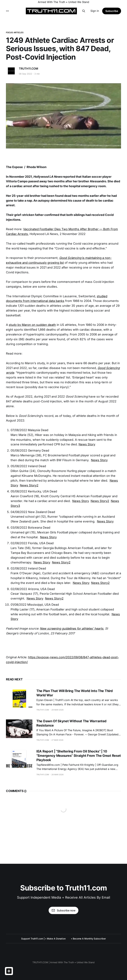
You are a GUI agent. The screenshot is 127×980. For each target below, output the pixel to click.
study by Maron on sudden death (32, 325)
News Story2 (29, 485)
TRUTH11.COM (29, 69)
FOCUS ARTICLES (15, 32)
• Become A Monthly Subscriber (88, 939)
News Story (87, 444)
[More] (7, 11)
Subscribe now (63, 910)
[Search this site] (84, 11)
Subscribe (112, 11)
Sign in (95, 11)
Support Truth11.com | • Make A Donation (43, 939)
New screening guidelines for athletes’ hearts (72, 629)
